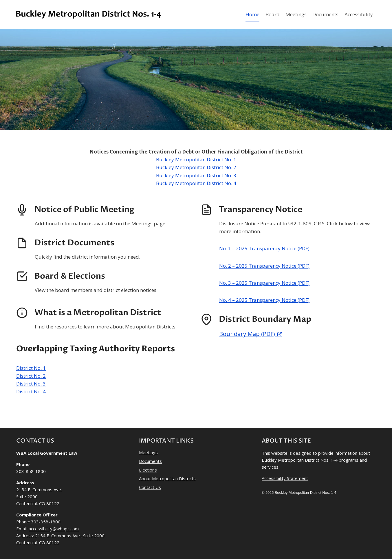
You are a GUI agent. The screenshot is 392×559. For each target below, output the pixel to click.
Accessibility (359, 14)
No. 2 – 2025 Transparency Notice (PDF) (264, 266)
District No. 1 (31, 368)
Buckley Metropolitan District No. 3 (196, 175)
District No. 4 (31, 391)
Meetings (296, 14)
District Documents (74, 243)
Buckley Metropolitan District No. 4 (196, 183)
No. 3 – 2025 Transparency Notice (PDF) (264, 283)
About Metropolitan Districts (167, 478)
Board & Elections (70, 276)
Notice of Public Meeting (84, 209)
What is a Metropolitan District (98, 313)
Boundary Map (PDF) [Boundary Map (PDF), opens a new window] (250, 334)
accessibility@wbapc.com (54, 529)
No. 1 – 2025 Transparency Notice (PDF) (264, 248)
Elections (148, 470)
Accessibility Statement (285, 478)
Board (273, 14)
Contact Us (150, 487)
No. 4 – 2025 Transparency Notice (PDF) (264, 300)
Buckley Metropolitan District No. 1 (196, 159)
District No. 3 (31, 384)
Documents (325, 14)
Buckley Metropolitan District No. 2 (196, 167)
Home (252, 14)
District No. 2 (31, 376)
